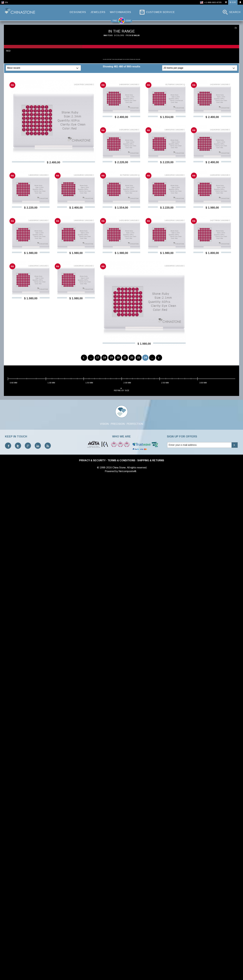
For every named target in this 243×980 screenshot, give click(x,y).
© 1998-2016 (104, 468)
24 (145, 358)
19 (111, 358)
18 (104, 358)
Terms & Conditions (121, 460)
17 (98, 358)
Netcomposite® (127, 471)
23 (139, 358)
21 (125, 358)
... (91, 358)
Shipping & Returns (151, 460)
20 (118, 358)
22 (132, 358)
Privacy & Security (92, 460)
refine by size (122, 389)
